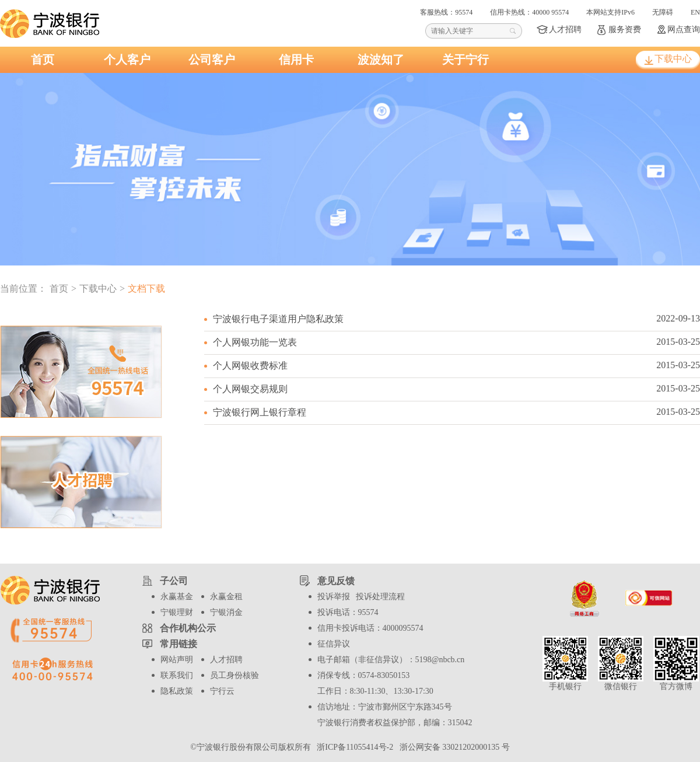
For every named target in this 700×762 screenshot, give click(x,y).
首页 (43, 60)
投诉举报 (334, 597)
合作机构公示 (188, 628)
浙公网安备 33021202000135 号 (453, 747)
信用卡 (296, 60)
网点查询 (684, 29)
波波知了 (381, 60)
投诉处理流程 (380, 597)
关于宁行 (466, 60)
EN (695, 12)
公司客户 (212, 60)
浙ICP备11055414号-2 (354, 747)
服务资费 (625, 29)
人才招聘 (565, 29)
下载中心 (673, 59)
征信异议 (334, 644)
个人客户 (127, 60)
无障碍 (663, 12)
